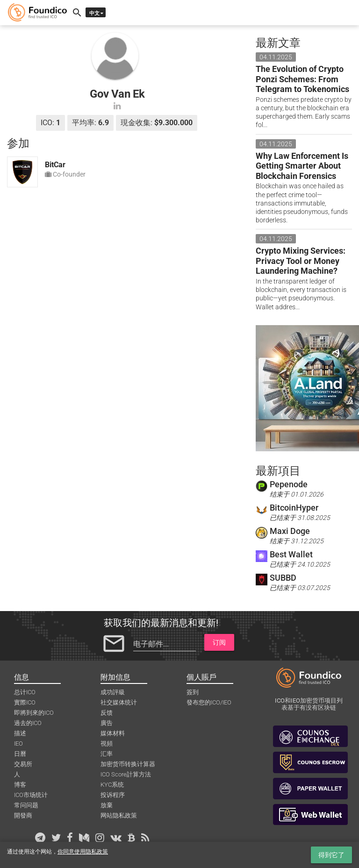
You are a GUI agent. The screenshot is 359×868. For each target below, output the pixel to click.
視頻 (107, 743)
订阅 (219, 642)
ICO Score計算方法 (126, 774)
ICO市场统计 (31, 795)
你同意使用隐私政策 (83, 852)
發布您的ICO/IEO (209, 702)
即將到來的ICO (34, 713)
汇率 (107, 754)
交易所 (23, 764)
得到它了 (331, 855)
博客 (20, 785)
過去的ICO (28, 723)
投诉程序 (113, 795)
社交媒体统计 (119, 702)
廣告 (107, 723)
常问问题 (26, 805)
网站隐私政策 (119, 815)
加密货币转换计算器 (128, 764)
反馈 (107, 713)
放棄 (107, 805)
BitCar (55, 165)
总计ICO (25, 692)
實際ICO (25, 702)
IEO (18, 743)
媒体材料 (113, 733)
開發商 (23, 815)
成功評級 (113, 692)
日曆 (20, 754)
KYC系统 (112, 785)
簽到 (193, 692)
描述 (20, 733)
